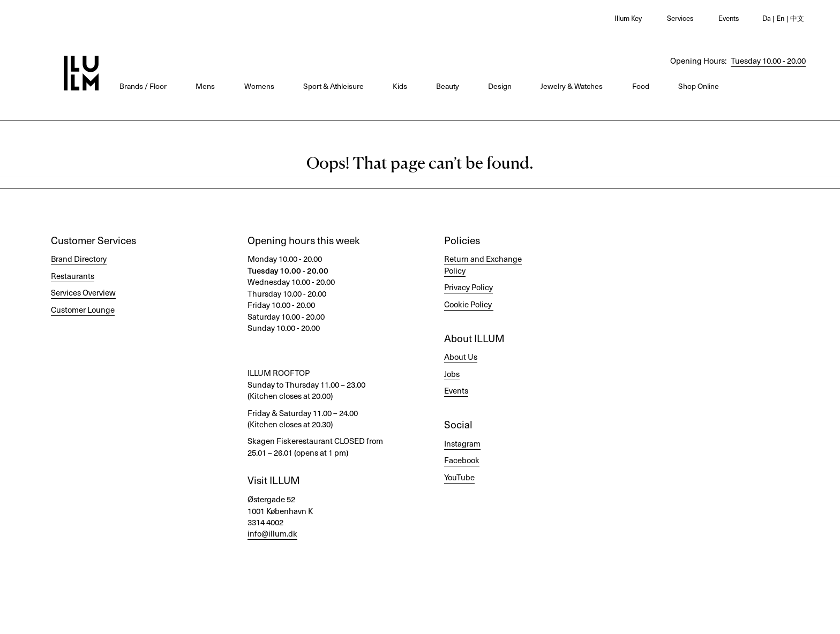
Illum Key (628, 18)
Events (729, 18)
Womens (259, 86)
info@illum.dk (272, 533)
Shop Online (699, 86)
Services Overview (83, 292)
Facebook (462, 460)
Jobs (452, 374)
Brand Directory (79, 259)
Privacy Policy (468, 287)
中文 (796, 18)
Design (500, 86)
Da (767, 18)
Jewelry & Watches (572, 86)
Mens (205, 86)
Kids (400, 86)
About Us (461, 357)
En (780, 18)
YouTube (459, 477)
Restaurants (73, 276)
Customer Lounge (83, 310)
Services (680, 18)
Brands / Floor (143, 86)
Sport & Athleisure (333, 86)
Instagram (462, 443)
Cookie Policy (468, 304)
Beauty (448, 86)
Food (641, 86)
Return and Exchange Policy (483, 264)
